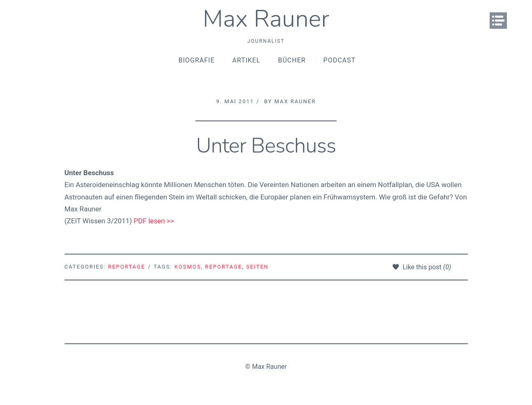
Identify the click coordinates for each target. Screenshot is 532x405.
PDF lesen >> (154, 221)
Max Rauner (266, 19)
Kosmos (188, 267)
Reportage (127, 267)
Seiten (257, 267)
